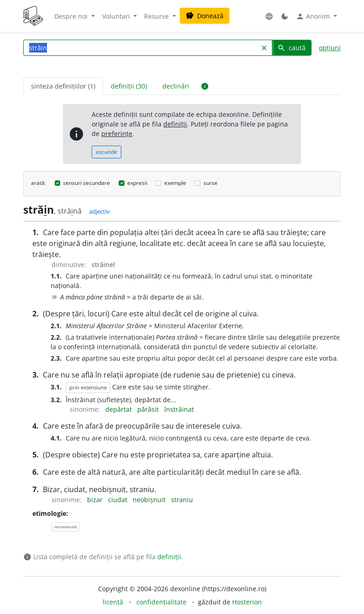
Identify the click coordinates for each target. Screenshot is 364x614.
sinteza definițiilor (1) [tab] (63, 86)
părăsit (149, 409)
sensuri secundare (86, 183)
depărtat (120, 409)
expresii (137, 183)
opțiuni (330, 48)
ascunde (107, 152)
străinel (103, 265)
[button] (269, 16)
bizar (96, 500)
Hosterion (247, 602)
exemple (175, 183)
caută (291, 48)
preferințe (117, 134)
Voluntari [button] (117, 16)
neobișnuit (150, 500)
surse (211, 183)
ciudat (119, 500)
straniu (182, 500)
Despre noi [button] (72, 16)
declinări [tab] (176, 86)
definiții (175, 124)
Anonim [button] (314, 16)
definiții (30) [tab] (129, 86)
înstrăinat (179, 409)
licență (113, 602)
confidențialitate (161, 602)
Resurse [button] (157, 16)
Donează (205, 16)
